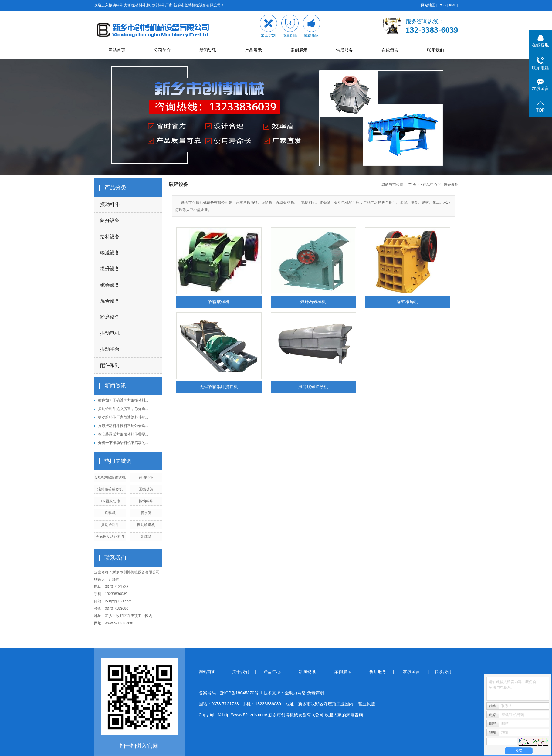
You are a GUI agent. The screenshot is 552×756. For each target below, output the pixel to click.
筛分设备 (110, 220)
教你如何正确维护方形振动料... (123, 400)
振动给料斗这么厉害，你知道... (123, 409)
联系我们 (435, 50)
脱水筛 (146, 513)
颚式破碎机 (408, 302)
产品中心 (430, 185)
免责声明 (316, 693)
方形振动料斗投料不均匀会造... (123, 426)
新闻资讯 (208, 50)
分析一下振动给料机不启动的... (123, 443)
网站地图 (428, 5)
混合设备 (110, 301)
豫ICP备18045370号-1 (241, 693)
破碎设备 (110, 285)
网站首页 (117, 50)
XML (452, 5)
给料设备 (110, 237)
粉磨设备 (110, 317)
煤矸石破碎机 (313, 302)
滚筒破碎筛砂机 (110, 489)
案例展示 (299, 50)
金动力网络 (296, 693)
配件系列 (110, 365)
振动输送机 (146, 525)
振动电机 (110, 333)
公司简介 (162, 50)
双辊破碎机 (219, 302)
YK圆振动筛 (110, 501)
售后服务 (344, 50)
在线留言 (390, 50)
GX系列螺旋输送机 (110, 477)
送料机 (110, 513)
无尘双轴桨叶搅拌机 (219, 387)
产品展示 (253, 50)
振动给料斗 (110, 525)
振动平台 (110, 349)
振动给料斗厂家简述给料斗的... (123, 417)
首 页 (412, 185)
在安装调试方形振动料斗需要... (123, 434)
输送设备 (110, 253)
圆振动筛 (146, 489)
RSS (442, 5)
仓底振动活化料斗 (110, 537)
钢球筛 (146, 537)
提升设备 (110, 269)
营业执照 (367, 704)
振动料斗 (110, 204)
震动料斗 (146, 477)
